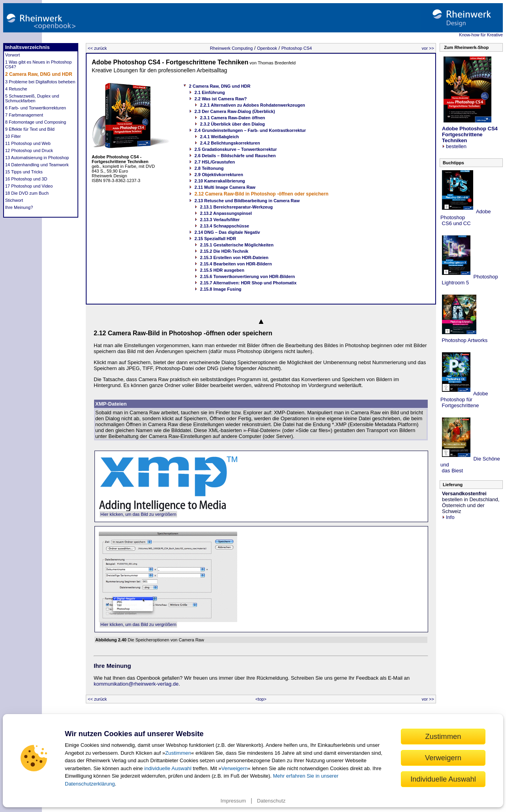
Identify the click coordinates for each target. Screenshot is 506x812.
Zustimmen (178, 753)
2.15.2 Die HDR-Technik (224, 251)
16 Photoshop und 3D (26, 179)
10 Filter (13, 136)
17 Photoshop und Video (29, 186)
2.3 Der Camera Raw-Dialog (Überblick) (235, 111)
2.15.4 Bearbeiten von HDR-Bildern (236, 264)
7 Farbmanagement (24, 115)
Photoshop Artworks (464, 340)
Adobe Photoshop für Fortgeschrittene (464, 399)
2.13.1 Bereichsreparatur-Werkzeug (236, 207)
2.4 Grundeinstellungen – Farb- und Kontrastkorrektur (250, 130)
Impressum (233, 801)
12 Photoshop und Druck (29, 150)
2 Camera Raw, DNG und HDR (39, 74)
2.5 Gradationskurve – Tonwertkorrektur (236, 149)
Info (448, 517)
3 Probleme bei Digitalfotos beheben (40, 82)
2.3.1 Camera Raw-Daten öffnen (232, 118)
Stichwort (14, 200)
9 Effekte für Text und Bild (30, 129)
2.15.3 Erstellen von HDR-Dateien (234, 258)
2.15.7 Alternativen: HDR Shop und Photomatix (248, 283)
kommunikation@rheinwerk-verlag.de (136, 684)
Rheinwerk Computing (231, 48)
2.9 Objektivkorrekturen (219, 175)
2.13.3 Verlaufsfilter (220, 220)
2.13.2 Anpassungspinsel (226, 213)
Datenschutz (271, 801)
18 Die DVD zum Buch (27, 193)
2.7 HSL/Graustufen (215, 162)
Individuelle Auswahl (443, 779)
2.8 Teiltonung (209, 168)
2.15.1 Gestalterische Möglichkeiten (237, 245)
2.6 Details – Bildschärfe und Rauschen (235, 156)
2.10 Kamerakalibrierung (220, 181)
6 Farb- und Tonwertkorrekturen (36, 108)
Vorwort (12, 55)
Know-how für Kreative (481, 35)
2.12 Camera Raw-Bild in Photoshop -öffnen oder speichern (261, 194)
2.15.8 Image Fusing (221, 289)
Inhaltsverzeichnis (27, 47)
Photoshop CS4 (297, 48)
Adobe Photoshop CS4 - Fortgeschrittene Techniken (170, 62)
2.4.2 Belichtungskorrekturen (230, 143)
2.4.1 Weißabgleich (219, 137)
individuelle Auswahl (168, 768)
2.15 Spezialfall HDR (215, 239)
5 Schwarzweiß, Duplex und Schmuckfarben (32, 98)
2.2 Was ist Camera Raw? (221, 99)
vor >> (428, 48)
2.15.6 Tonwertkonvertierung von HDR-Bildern (247, 276)
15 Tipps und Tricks (24, 172)
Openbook (267, 48)
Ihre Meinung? (19, 207)
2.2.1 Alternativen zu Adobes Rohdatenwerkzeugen (253, 105)
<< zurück (97, 48)
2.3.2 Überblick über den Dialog (232, 124)
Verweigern (235, 768)
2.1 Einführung (210, 92)
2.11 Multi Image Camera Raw (225, 187)
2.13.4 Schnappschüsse (225, 226)
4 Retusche (16, 89)
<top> (261, 699)
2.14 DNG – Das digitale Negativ (227, 232)
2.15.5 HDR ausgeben (222, 270)
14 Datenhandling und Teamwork (37, 165)
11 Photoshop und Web (28, 143)
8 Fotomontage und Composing (36, 122)
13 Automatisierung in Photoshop (37, 158)
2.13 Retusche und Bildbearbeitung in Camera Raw (247, 201)
